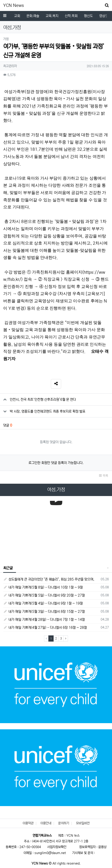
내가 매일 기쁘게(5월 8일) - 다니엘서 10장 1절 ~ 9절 (43, 587)
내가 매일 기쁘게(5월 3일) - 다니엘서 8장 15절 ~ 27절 (44, 612)
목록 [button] (104, 476)
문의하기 (64, 823)
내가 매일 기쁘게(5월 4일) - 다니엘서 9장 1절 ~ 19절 (43, 603)
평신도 (18, 16)
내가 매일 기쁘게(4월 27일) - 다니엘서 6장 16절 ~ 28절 (45, 628)
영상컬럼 (34, 16)
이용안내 (46, 823)
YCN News (14, 5)
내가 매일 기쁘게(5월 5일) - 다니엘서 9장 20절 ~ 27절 (44, 595)
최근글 (8, 568)
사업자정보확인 (57, 847)
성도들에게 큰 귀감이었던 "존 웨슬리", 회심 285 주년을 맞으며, (49, 579)
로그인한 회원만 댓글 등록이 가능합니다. (56, 463)
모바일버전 (83, 823)
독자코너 (72, 16)
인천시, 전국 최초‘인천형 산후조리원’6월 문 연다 (43, 399)
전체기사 (96, 16)
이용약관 (28, 823)
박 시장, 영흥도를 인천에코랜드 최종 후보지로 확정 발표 (48, 411)
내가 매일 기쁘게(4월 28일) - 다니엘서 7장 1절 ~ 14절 (44, 620)
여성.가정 (53, 16)
